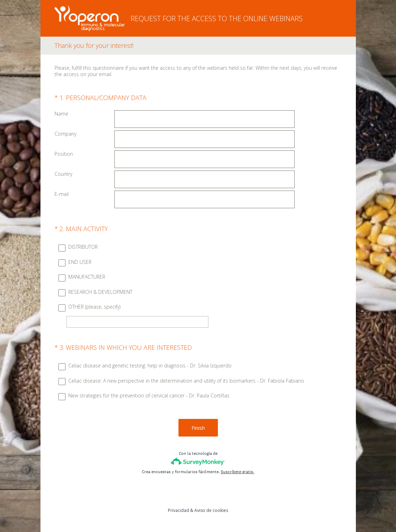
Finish (198, 428)
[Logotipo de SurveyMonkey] (198, 461)
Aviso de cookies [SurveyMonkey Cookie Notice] (211, 510)
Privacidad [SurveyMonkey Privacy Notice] (178, 510)
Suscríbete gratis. (237, 472)
